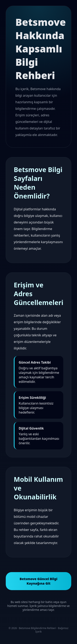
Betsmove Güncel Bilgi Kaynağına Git (39, 581)
